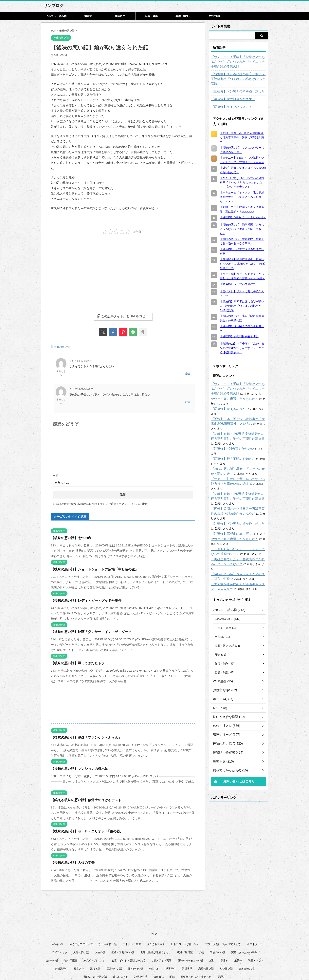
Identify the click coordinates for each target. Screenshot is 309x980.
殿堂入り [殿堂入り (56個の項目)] (79, 935)
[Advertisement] (84, 270)
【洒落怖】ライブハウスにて (229, 102)
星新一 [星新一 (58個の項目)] (238, 927)
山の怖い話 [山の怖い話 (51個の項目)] (52, 927)
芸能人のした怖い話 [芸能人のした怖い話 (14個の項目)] (95, 943)
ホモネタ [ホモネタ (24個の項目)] (252, 911)
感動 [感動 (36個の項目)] (212, 927)
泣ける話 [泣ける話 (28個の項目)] (95, 935)
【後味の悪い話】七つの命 (69, 535)
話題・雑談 (151, 16)
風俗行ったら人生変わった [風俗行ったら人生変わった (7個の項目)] (196, 943)
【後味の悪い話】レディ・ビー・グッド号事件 (82, 598)
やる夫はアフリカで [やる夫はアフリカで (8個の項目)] (81, 911)
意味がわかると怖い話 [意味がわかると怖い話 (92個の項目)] (191, 927)
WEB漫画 (215, 16)
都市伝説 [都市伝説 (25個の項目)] (158, 943)
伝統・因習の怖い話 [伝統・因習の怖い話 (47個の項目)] (123, 919)
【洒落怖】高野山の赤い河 (227, 505)
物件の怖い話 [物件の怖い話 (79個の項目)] (136, 935)
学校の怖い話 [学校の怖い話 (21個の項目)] (218, 919)
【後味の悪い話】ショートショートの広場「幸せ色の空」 (89, 566)
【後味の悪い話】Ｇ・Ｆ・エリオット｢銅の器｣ (82, 828)
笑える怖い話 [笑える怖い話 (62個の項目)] (246, 935)
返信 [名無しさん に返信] (187, 372)
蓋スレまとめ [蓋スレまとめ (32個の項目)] (121, 943)
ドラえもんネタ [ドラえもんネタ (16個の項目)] (156, 911)
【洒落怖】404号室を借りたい (230, 435)
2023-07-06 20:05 (84, 360)
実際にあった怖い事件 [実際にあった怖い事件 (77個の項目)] (244, 919)
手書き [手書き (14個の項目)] (224, 927)
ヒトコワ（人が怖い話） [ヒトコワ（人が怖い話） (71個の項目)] (185, 911)
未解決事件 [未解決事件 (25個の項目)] (61, 935)
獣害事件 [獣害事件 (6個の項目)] (171, 935)
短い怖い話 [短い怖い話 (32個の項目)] (226, 935)
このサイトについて (129, 960)
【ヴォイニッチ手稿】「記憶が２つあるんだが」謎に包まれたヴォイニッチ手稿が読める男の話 (239, 62)
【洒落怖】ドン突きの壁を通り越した (234, 87)
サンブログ (54, 6)
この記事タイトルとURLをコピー (123, 316)
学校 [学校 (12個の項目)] (201, 919)
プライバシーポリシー (157, 960)
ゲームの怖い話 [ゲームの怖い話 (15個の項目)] (108, 911)
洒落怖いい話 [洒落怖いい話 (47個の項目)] (114, 935)
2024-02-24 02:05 (84, 387)
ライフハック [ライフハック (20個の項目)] (60, 919)
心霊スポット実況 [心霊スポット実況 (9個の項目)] (161, 927)
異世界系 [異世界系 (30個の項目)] (187, 935)
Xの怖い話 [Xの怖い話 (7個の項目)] (58, 911)
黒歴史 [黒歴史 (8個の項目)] (221, 943)
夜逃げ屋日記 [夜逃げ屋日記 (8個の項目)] (185, 919)
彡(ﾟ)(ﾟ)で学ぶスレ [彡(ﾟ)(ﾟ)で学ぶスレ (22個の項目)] (94, 927)
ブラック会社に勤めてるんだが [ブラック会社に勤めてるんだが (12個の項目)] (223, 911)
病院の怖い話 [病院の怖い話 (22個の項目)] (206, 935)
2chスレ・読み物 (56, 16)
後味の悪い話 (62, 347)
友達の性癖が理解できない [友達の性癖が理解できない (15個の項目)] (156, 919)
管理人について (182, 960)
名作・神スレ (183, 16)
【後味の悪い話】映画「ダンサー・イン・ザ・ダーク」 (88, 629)
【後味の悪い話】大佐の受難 (70, 860)
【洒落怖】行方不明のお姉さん (230, 440)
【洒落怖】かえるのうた (226, 404)
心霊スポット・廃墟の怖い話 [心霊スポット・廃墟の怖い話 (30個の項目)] (128, 927)
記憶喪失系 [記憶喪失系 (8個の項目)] (141, 943)
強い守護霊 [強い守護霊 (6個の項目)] (71, 927)
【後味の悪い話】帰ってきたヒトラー (76, 660)
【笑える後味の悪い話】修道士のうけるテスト (82, 797)
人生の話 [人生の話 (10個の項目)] (100, 919)
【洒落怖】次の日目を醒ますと (230, 94)
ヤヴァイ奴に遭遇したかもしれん (232, 394)
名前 (56, 473)
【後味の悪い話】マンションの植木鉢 (76, 766)
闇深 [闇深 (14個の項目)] (172, 943)
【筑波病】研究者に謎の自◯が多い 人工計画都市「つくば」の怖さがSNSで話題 (238, 77)
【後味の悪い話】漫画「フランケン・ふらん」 (82, 735)
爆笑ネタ (120, 16)
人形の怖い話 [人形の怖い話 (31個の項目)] (81, 919)
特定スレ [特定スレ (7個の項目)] (154, 935)
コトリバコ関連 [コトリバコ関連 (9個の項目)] (132, 911)
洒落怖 (88, 16)
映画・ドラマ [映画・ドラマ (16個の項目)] (256, 927)
